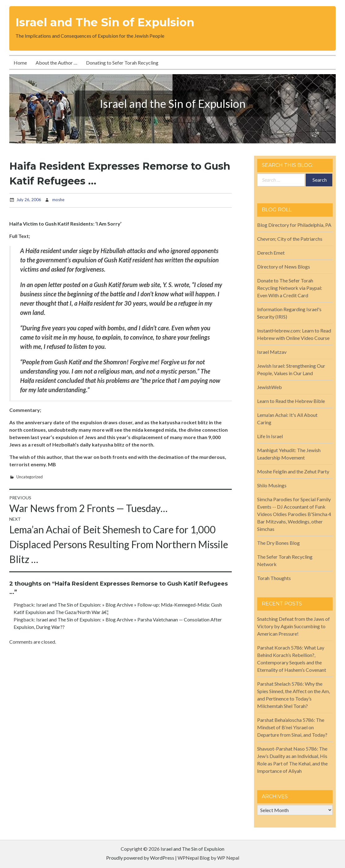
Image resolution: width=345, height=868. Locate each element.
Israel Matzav (272, 352)
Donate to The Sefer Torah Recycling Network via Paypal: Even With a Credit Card (290, 288)
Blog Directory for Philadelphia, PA (294, 225)
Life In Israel (270, 436)
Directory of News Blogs (284, 267)
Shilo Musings (272, 485)
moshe (58, 200)
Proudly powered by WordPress (140, 858)
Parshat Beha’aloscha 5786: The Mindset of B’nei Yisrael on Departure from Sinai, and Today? (292, 727)
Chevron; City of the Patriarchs (290, 239)
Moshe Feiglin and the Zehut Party (293, 471)
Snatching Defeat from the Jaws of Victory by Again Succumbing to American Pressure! (293, 626)
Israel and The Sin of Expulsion (105, 22)
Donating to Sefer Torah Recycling (122, 63)
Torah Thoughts (274, 578)
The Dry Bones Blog (278, 543)
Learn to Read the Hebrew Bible (291, 401)
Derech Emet (271, 253)
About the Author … (56, 63)
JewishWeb (270, 387)
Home (20, 63)
